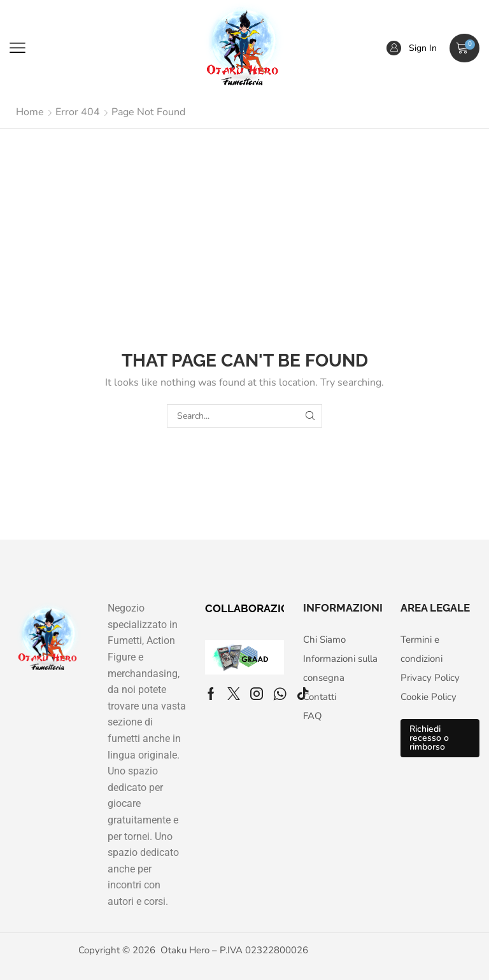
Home (30, 112)
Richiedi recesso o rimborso (429, 738)
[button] (18, 48)
